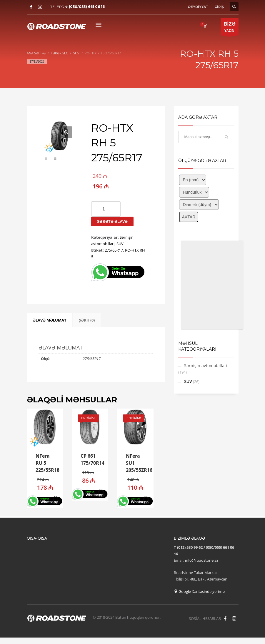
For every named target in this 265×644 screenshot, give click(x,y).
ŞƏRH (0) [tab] (87, 320)
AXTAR (189, 217)
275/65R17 (114, 250)
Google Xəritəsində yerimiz (199, 591)
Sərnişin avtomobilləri (206, 366)
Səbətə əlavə (112, 221)
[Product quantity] (106, 209)
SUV (120, 244)
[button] (56, 500)
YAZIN (229, 28)
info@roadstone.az (202, 560)
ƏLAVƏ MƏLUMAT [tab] (50, 320)
